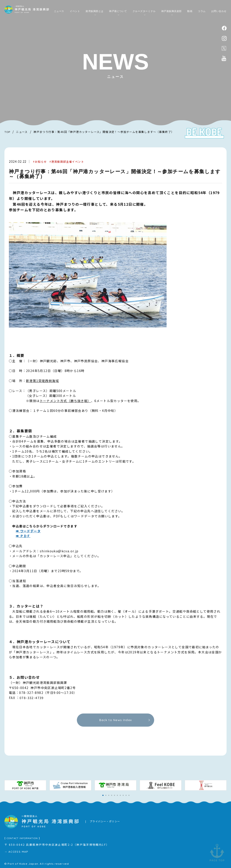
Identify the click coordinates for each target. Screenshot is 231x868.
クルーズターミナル (144, 11)
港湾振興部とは (95, 11)
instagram (224, 38)
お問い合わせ (219, 11)
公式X (224, 48)
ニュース (59, 11)
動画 (190, 11)
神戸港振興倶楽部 (171, 11)
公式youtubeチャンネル (224, 58)
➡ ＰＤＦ (23, 536)
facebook (224, 28)
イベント (75, 11)
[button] (103, 795)
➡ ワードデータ (28, 531)
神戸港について (118, 11)
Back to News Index (115, 720)
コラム (202, 11)
